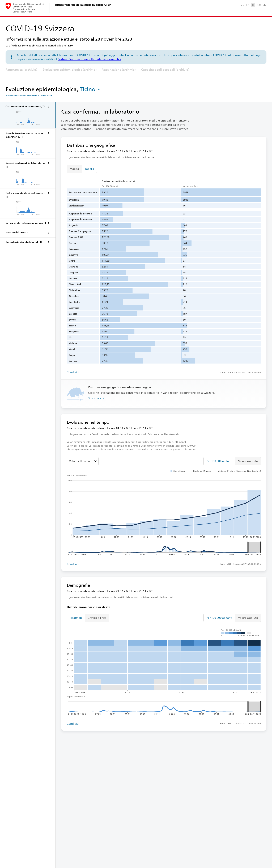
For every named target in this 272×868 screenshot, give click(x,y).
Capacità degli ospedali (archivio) (165, 70)
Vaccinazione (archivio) (119, 70)
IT (253, 5)
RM (259, 5)
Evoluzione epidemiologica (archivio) (70, 70)
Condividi (73, 372)
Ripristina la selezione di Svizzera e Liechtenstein (29, 96)
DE (242, 5)
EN (264, 5)
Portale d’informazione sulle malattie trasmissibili (89, 59)
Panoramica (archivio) (21, 70)
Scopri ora (97, 398)
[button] (90, 89)
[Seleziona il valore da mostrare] (83, 461)
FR (248, 5)
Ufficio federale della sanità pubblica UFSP (83, 5)
